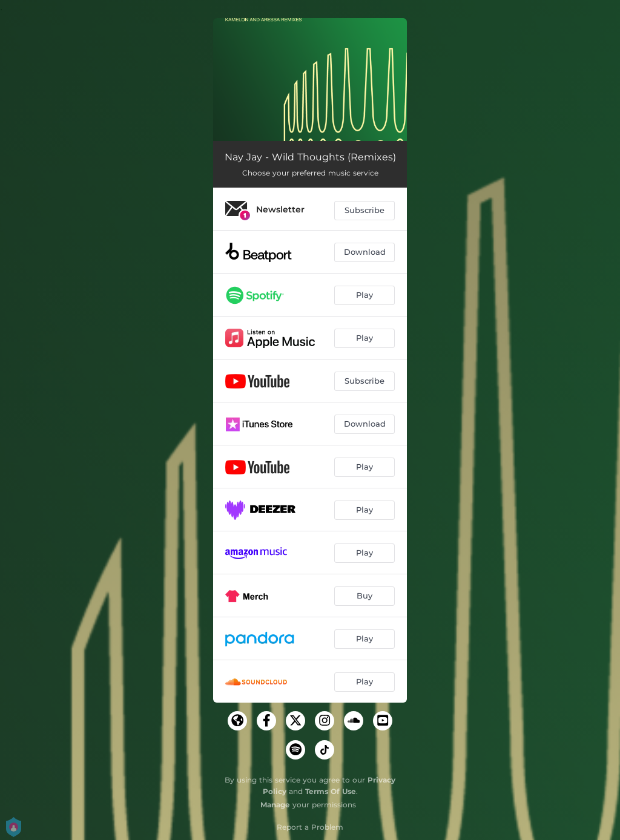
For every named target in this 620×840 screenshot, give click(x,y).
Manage (275, 805)
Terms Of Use (331, 791)
